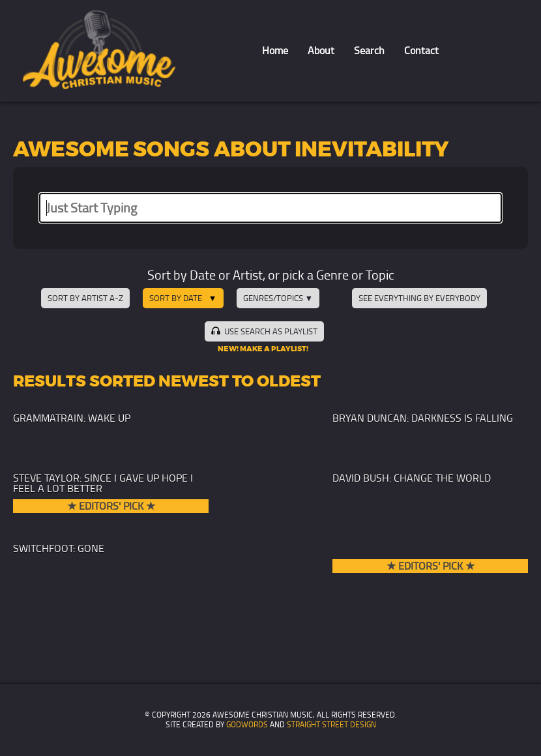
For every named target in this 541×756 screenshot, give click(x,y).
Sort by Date (176, 298)
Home (275, 51)
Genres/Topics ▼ (278, 298)
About (321, 51)
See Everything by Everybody (419, 298)
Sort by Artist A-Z (85, 298)
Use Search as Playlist (264, 331)
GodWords (247, 725)
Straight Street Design (331, 725)
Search (369, 51)
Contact (421, 51)
